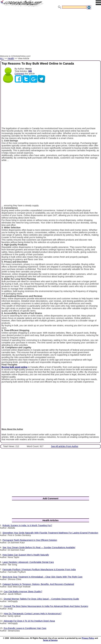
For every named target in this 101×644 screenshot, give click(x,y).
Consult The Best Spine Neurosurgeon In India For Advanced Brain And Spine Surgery (46, 606)
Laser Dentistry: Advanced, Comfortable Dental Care (28, 562)
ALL (2, 58)
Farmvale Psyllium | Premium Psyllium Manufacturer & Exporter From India (39, 569)
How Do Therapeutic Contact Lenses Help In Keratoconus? (33, 614)
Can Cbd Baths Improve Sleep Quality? (23, 592)
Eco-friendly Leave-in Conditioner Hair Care (25, 628)
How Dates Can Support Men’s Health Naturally (26, 555)
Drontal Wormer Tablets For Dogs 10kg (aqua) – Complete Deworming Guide (41, 599)
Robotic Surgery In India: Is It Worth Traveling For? (27, 525)
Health (11, 58)
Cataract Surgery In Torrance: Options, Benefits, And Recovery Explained (38, 584)
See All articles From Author (65, 446)
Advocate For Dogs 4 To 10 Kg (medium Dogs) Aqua (29, 621)
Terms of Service (50, 640)
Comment (19, 74)
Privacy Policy (88, 638)
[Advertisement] (50, 33)
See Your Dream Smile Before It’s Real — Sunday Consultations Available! (39, 547)
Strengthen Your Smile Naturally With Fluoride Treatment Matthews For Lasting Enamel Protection (50, 533)
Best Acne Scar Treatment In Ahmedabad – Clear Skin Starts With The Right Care (42, 577)
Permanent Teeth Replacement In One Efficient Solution (30, 540)
